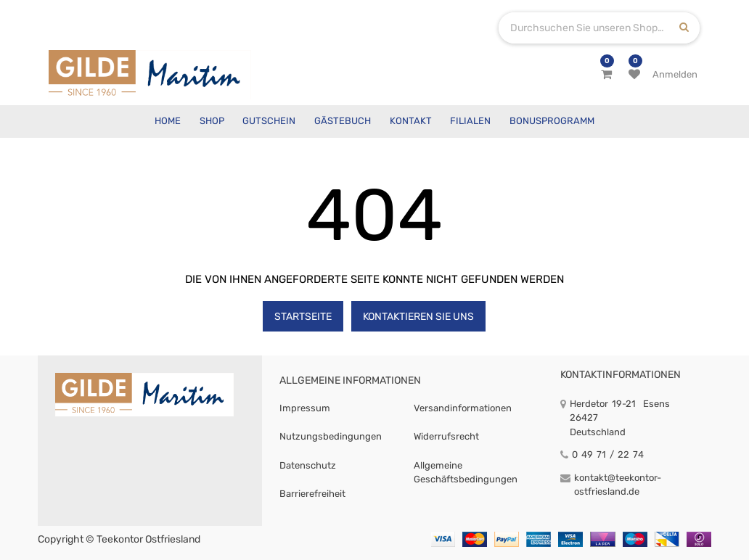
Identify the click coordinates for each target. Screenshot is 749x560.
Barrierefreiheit (312, 494)
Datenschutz (308, 465)
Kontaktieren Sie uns (418, 317)
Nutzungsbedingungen (331, 436)
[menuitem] (168, 122)
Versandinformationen (463, 408)
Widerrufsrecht (446, 436)
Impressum (305, 408)
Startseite (303, 317)
